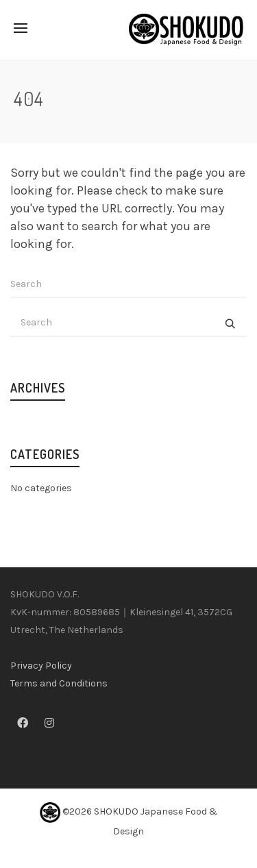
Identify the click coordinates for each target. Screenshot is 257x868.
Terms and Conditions (59, 683)
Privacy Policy (41, 666)
